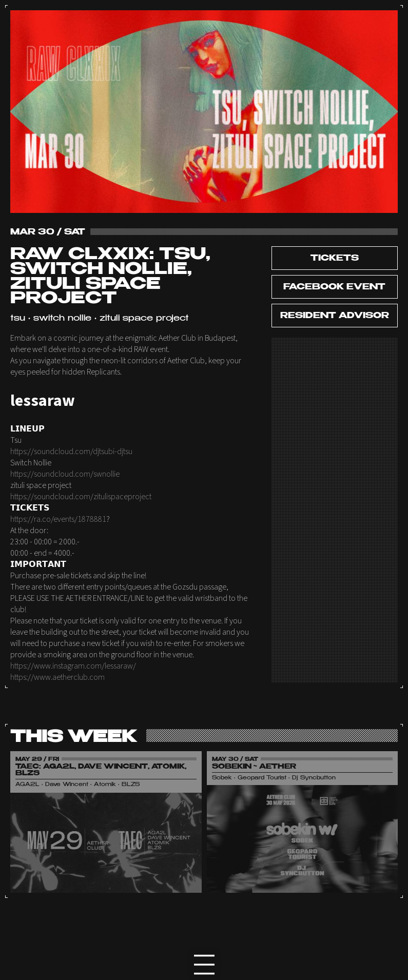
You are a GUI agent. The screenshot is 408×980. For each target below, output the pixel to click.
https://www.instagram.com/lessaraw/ (73, 666)
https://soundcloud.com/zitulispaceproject (81, 497)
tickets (335, 259)
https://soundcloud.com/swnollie (65, 474)
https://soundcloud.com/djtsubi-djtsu (71, 452)
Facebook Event (334, 287)
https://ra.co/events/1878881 (58, 519)
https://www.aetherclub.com (57, 677)
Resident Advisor (335, 316)
